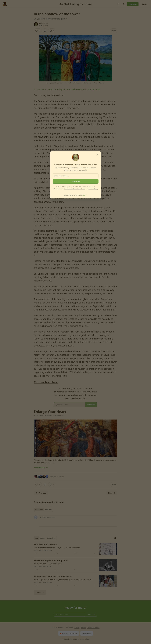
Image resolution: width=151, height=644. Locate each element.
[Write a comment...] (78, 521)
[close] (98, 155)
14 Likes (53, 477)
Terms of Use (87, 187)
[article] (76, 549)
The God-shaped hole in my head (51, 560)
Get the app (87, 633)
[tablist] (44, 509)
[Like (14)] (38, 31)
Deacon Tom (44, 23)
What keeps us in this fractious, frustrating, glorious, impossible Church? (63, 580)
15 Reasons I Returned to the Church (53, 577)
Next (112, 493)
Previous (41, 493)
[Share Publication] (123, 4)
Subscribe (133, 4)
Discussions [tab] (51, 538)
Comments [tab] (39, 509)
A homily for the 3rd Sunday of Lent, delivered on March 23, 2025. (67, 89)
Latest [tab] (42, 538)
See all (40, 592)
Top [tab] (37, 538)
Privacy (77, 628)
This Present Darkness (46, 545)
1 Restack (61, 477)
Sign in (144, 4)
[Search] (118, 4)
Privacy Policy (93, 189)
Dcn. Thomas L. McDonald (43, 415)
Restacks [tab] (48, 509)
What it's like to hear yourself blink (48, 564)
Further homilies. (46, 382)
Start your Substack (68, 633)
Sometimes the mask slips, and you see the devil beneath (57, 548)
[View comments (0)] (45, 31)
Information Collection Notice (75, 189)
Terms (83, 628)
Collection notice (93, 628)
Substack (64, 639)
